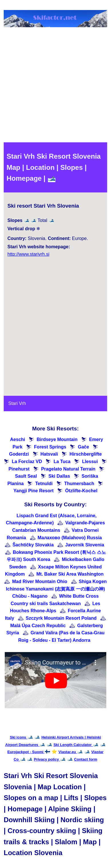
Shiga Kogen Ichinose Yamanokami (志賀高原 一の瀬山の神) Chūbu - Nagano (56, 589)
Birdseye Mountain (57, 439)
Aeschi (17, 439)
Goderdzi (19, 454)
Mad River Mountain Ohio (40, 581)
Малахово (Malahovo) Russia (70, 538)
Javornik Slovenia (85, 545)
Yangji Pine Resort (33, 491)
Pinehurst (19, 469)
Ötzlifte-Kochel (81, 491)
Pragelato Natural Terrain (68, 469)
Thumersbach (79, 484)
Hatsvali (49, 454)
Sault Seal (26, 476)
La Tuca (62, 461)
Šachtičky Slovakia (33, 545)
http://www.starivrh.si (28, 254)
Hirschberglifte (86, 454)
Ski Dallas (59, 476)
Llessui (90, 461)
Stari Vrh (17, 403)
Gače (83, 447)
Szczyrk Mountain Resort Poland (61, 618)
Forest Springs (50, 447)
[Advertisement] (54, 86)
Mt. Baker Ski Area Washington (70, 574)
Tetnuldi (44, 484)
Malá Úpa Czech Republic (38, 626)
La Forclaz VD (27, 461)
